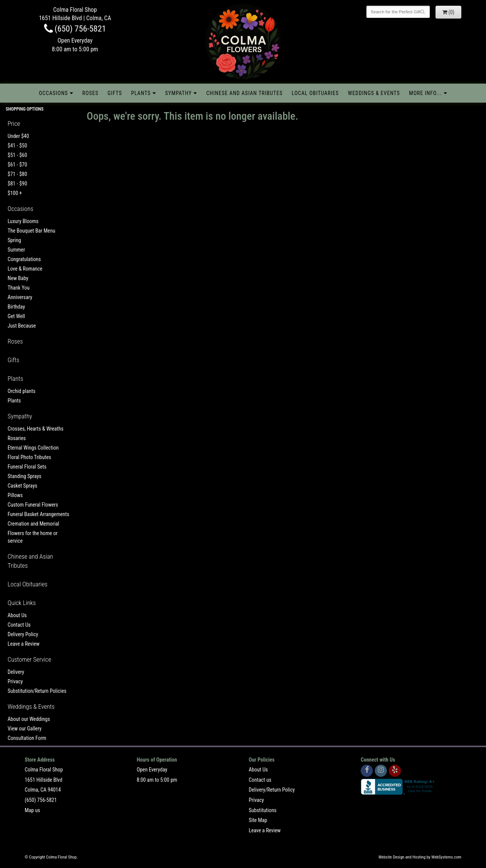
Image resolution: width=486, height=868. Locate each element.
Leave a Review (24, 644)
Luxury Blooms (23, 221)
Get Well (16, 316)
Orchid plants (21, 391)
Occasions (53, 93)
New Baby (18, 278)
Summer (16, 250)
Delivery (16, 672)
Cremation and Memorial (33, 524)
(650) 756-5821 (75, 29)
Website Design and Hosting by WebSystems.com (420, 857)
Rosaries (17, 438)
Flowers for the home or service (33, 537)
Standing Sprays (24, 476)
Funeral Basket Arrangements (38, 514)
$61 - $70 (17, 165)
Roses (90, 93)
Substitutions (263, 810)
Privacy (15, 681)
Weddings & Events (374, 93)
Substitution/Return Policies (37, 691)
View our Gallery (24, 729)
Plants (141, 93)
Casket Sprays (22, 486)
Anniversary (20, 297)
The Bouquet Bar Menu (31, 231)
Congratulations (24, 259)
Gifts (115, 93)
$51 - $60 (17, 155)
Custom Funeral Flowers (33, 505)
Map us (32, 810)
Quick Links (22, 603)
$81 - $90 (17, 184)
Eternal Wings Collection (33, 448)
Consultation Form (27, 738)
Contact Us (19, 625)
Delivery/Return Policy (272, 790)
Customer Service (29, 659)
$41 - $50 (17, 146)
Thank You (19, 288)
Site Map (258, 820)
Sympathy (178, 93)
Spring (14, 240)
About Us (17, 615)
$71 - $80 (17, 174)
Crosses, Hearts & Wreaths (36, 429)
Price (14, 124)
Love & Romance (25, 269)
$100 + (15, 193)
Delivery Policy (23, 634)
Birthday (16, 307)
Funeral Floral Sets (27, 467)
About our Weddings (29, 719)
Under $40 (18, 136)
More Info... (425, 93)
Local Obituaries (315, 93)
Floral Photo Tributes (29, 457)
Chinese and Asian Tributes (244, 93)
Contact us (260, 780)
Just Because (22, 326)
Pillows (15, 495)
